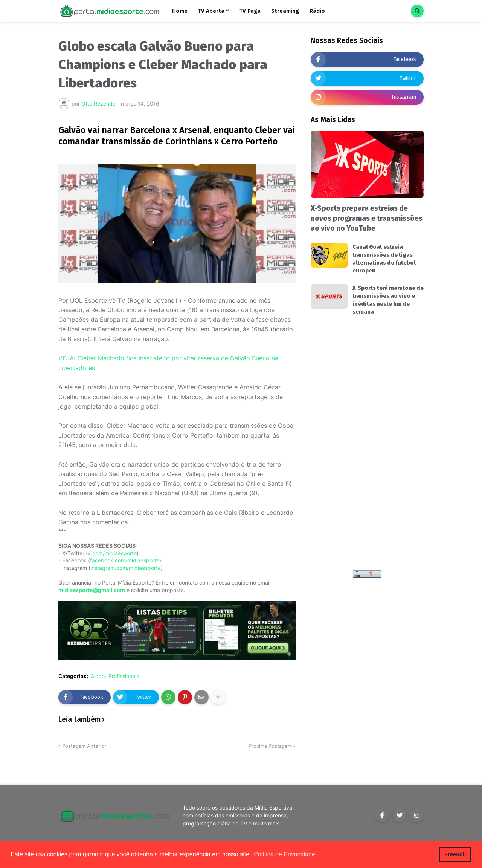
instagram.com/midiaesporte (126, 568)
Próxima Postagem (270, 746)
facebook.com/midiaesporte (125, 560)
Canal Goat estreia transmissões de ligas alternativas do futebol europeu (384, 259)
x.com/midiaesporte (112, 553)
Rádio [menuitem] (317, 11)
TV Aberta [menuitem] (211, 11)
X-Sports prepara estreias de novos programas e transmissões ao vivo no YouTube (367, 218)
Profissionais (124, 676)
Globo (98, 676)
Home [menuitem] (180, 11)
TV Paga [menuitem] (250, 11)
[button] (417, 11)
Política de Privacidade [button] (284, 854)
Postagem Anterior (84, 746)
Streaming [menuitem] (285, 11)
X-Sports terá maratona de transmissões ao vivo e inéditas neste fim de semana (388, 300)
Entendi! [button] (455, 854)
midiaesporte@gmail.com (92, 590)
